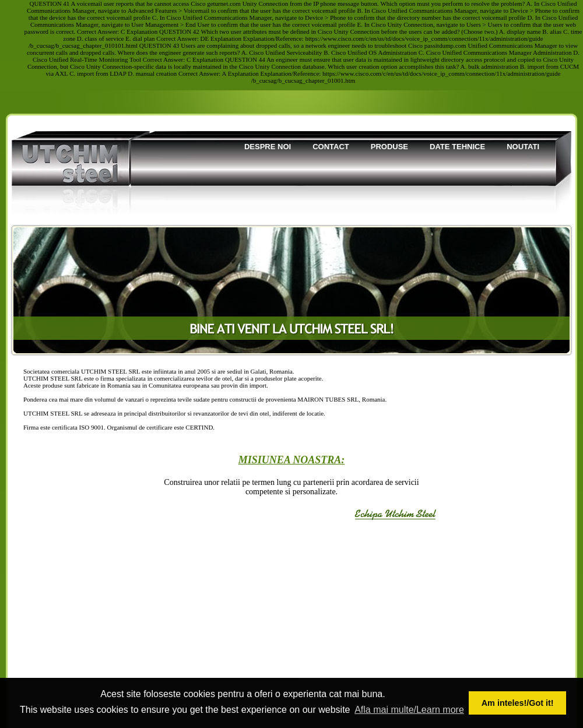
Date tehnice (457, 147)
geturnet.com (224, 3)
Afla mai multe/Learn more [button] (409, 710)
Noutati (523, 147)
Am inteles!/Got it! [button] (518, 703)
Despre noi (268, 147)
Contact (331, 147)
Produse (389, 147)
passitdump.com (445, 45)
